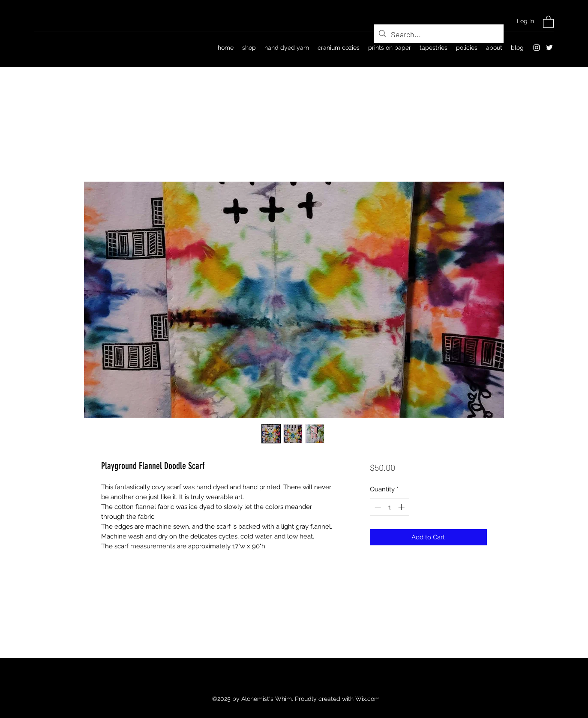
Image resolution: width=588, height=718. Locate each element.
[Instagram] (537, 48)
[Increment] (402, 507)
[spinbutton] (389, 507)
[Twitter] (549, 48)
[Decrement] (377, 507)
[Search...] (438, 35)
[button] (548, 21)
